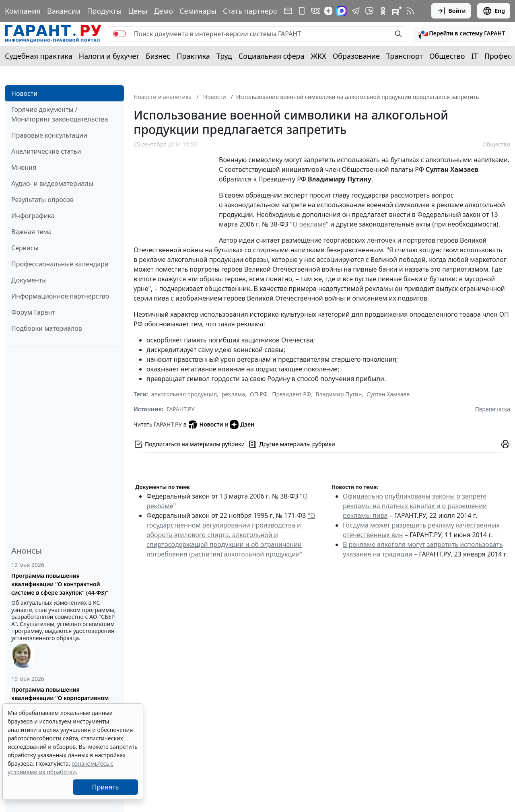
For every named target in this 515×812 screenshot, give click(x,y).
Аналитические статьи (46, 151)
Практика (193, 56)
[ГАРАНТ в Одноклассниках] (383, 11)
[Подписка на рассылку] (288, 11)
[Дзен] (328, 11)
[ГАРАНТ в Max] (342, 11)
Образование (356, 56)
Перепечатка (492, 409)
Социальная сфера (272, 56)
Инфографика (33, 216)
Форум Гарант (33, 312)
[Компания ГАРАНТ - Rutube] (397, 11)
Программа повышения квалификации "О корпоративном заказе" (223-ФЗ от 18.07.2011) (60, 698)
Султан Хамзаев (388, 394)
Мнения (24, 167)
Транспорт (405, 56)
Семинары (198, 11)
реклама (233, 394)
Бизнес (158, 56)
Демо (163, 11)
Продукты (104, 11)
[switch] (119, 34)
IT (475, 56)
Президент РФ (291, 394)
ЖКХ (319, 56)
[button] (461, 34)
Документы (29, 280)
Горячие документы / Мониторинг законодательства (60, 114)
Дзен (242, 425)
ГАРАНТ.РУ (181, 409)
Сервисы (25, 248)
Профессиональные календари (60, 264)
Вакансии (64, 11)
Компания (23, 11)
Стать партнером (253, 11)
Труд (224, 56)
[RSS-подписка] (410, 11)
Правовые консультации (49, 135)
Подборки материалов (47, 328)
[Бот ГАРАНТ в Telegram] (369, 11)
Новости (24, 93)
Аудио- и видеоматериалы (52, 183)
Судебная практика (39, 56)
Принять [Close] (106, 787)
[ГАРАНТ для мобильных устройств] (302, 11)
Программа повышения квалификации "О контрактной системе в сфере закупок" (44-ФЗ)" (60, 584)
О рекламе (309, 224)
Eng (494, 11)
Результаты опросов (42, 200)
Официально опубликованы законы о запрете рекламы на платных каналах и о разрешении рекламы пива (415, 506)
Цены (138, 11)
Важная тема (32, 232)
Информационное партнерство (60, 296)
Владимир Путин (339, 394)
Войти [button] (451, 11)
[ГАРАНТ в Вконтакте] (315, 11)
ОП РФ (259, 394)
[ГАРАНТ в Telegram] (356, 11)
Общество (447, 56)
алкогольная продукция (184, 394)
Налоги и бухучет (109, 56)
